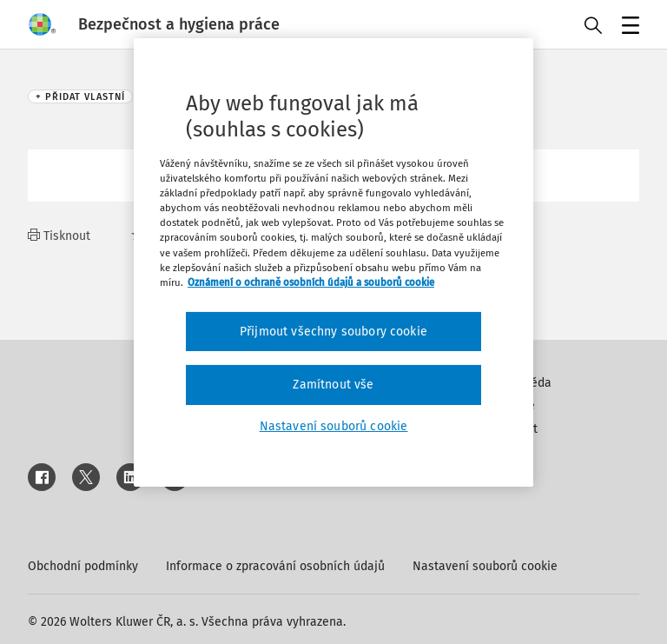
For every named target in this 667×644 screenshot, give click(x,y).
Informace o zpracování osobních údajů (275, 566)
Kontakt (516, 429)
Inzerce (515, 405)
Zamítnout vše (333, 385)
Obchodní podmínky (83, 566)
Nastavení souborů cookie (485, 566)
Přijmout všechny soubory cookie (333, 332)
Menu (627, 27)
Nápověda (523, 383)
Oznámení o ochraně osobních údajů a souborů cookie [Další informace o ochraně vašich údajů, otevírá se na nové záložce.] (311, 282)
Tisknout (59, 236)
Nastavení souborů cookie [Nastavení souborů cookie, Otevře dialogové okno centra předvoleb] (334, 426)
